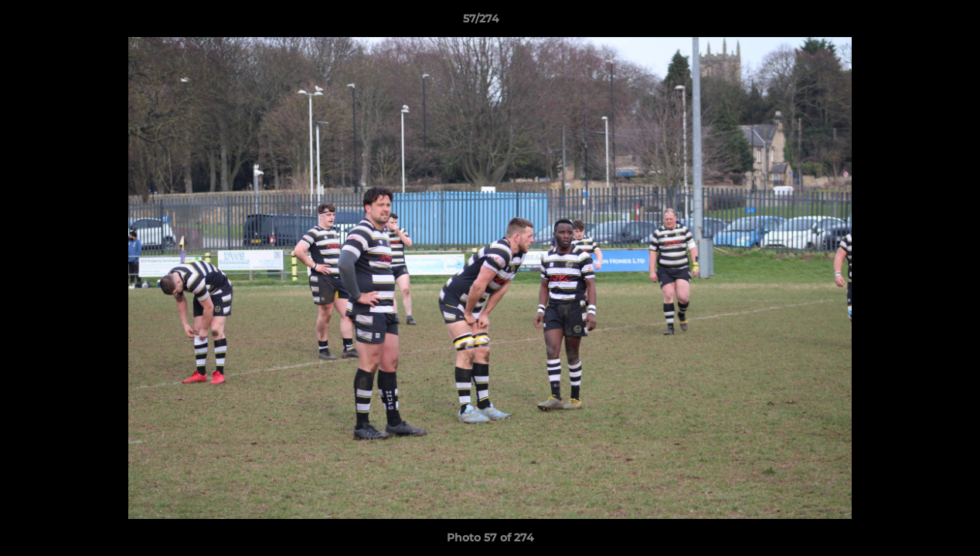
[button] (915, 22)
